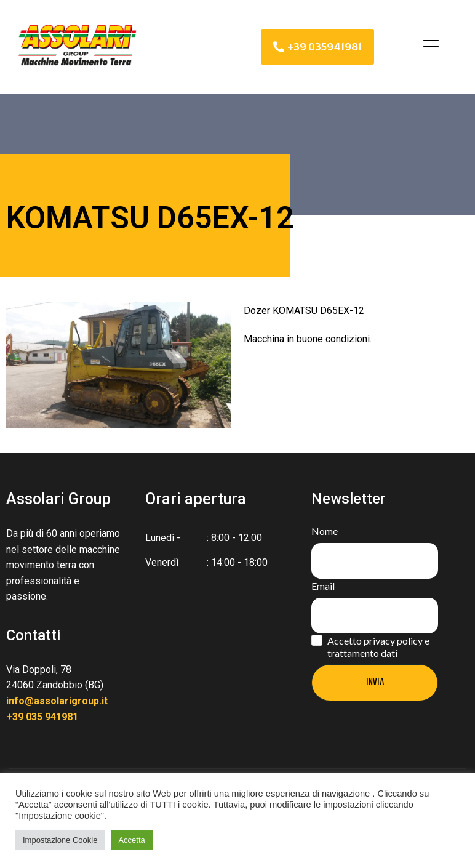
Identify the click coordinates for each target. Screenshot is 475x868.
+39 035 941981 (42, 717)
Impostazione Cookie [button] (60, 840)
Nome (325, 531)
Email (323, 586)
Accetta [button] (131, 840)
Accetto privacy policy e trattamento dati (378, 647)
